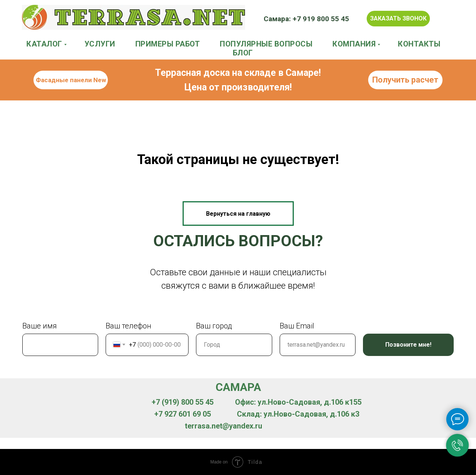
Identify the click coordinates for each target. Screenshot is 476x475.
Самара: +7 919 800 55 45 (306, 19)
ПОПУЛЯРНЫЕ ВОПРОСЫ (266, 44)
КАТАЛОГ (44, 44)
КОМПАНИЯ (354, 44)
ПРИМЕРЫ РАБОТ (168, 44)
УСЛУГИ (100, 44)
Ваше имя (40, 326)
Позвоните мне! (408, 345)
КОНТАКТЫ (419, 44)
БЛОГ (243, 53)
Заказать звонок (398, 18)
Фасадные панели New (71, 80)
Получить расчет (405, 80)
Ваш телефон (128, 326)
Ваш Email (297, 326)
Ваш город (214, 326)
